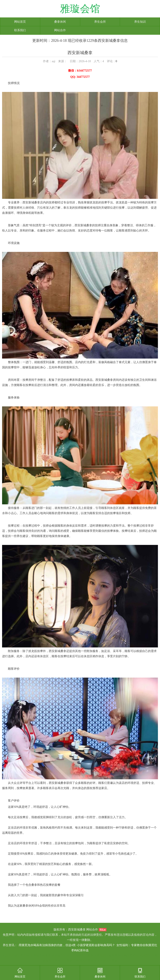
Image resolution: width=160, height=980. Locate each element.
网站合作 (60, 30)
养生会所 (100, 22)
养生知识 (140, 22)
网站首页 (20, 22)
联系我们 (20, 30)
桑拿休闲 (60, 22)
